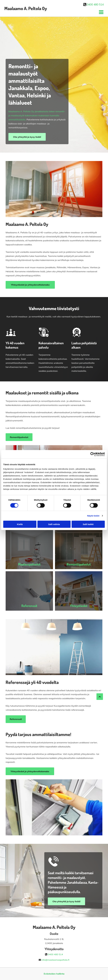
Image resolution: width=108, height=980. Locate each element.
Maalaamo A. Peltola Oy (26, 8)
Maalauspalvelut (29, 564)
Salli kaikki (88, 524)
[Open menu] (101, 12)
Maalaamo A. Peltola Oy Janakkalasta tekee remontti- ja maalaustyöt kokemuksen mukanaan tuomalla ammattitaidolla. (37, 115)
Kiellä (20, 524)
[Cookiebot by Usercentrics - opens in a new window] (92, 454)
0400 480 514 (95, 4)
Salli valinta (54, 524)
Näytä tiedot (93, 516)
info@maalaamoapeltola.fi (55, 960)
